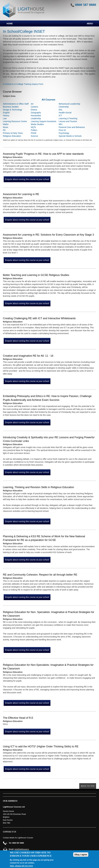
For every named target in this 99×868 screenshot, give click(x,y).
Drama (34, 110)
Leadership (36, 118)
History (6, 116)
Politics (34, 130)
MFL (61, 124)
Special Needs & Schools (70, 136)
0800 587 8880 (86, 5)
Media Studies (37, 124)
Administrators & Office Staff (16, 104)
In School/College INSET (24, 31)
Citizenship (64, 107)
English (6, 113)
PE (4, 130)
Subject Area (9, 96)
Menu (90, 24)
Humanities (36, 116)
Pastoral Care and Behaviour (72, 127)
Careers (34, 107)
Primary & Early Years (13, 133)
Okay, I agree (81, 855)
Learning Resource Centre (15, 121)
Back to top (88, 786)
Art (32, 104)
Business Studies (11, 107)
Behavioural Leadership (69, 104)
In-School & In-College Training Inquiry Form (23, 84)
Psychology (64, 133)
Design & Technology (12, 110)
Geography (36, 113)
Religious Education (12, 136)
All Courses (48, 100)
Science (34, 136)
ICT (60, 116)
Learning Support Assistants (44, 121)
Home (10, 24)
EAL (61, 110)
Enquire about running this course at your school (27, 179)
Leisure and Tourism (68, 121)
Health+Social (65, 113)
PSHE (34, 133)
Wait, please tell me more (21, 866)
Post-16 (62, 130)
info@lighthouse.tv (22, 849)
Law (5, 118)
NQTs (33, 127)
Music (6, 127)
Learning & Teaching (68, 118)
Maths (6, 124)
